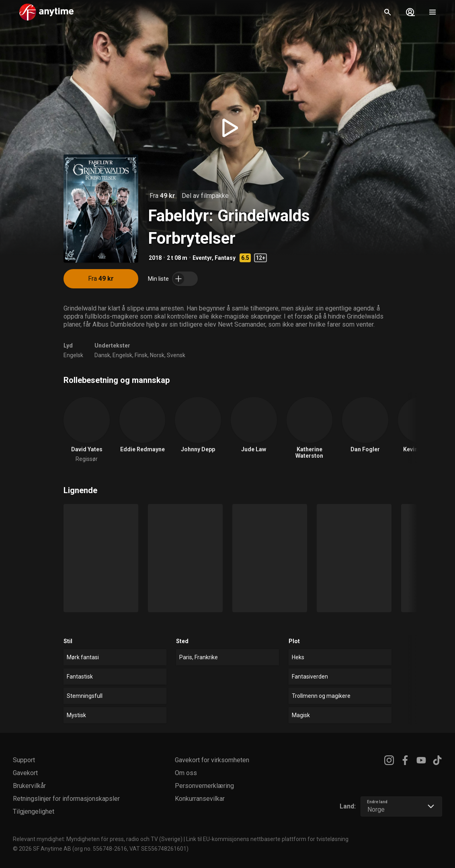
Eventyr (202, 258)
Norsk (157, 355)
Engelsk (73, 355)
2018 (155, 258)
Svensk (176, 355)
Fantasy (225, 258)
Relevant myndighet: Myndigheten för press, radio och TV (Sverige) (98, 839)
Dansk (102, 355)
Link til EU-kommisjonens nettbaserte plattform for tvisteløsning (267, 839)
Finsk (141, 355)
